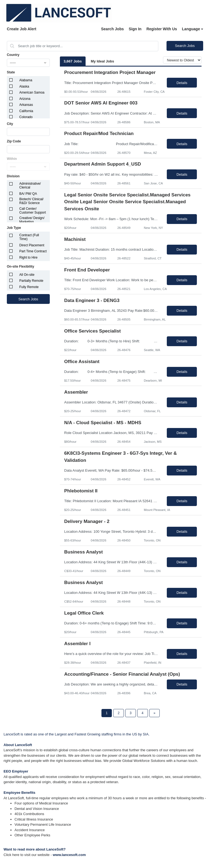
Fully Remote (29, 287)
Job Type (14, 228)
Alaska (24, 86)
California (26, 111)
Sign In (135, 29)
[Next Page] (155, 713)
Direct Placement (32, 245)
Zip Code (14, 141)
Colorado (26, 117)
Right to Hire (29, 258)
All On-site (27, 275)
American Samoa (32, 92)
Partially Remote (31, 281)
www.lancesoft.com (69, 855)
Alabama (26, 80)
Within (12, 159)
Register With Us (162, 29)
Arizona (25, 99)
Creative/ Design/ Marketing (32, 220)
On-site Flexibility (21, 267)
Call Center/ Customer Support (33, 211)
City (10, 124)
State (11, 72)
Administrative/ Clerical (30, 185)
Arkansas (26, 105)
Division (13, 176)
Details (182, 83)
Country (13, 55)
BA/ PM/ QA (28, 194)
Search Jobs (112, 29)
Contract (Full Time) (29, 237)
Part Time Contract (33, 251)
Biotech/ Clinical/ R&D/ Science (32, 201)
